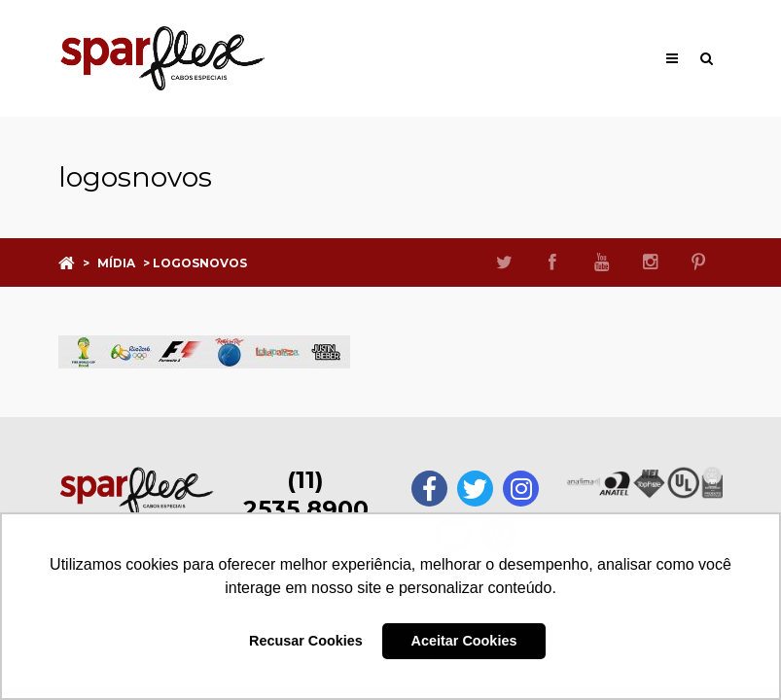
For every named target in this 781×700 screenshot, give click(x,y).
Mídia (116, 263)
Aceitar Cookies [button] (464, 641)
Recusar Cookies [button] (306, 641)
